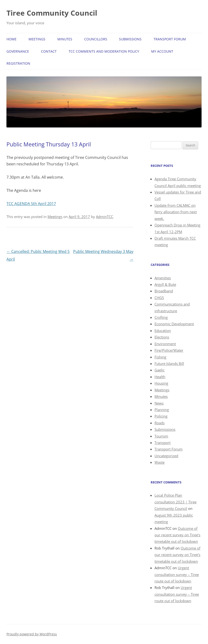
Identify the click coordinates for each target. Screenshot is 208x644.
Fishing (160, 357)
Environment (165, 344)
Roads (160, 423)
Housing (161, 383)
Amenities (163, 278)
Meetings (37, 39)
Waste (160, 462)
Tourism (161, 436)
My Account (162, 51)
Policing (161, 416)
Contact (49, 51)
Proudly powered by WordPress (32, 634)
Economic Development (174, 324)
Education (163, 331)
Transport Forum (170, 39)
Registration (18, 63)
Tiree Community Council (52, 13)
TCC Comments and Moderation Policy (104, 51)
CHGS (159, 298)
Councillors (96, 39)
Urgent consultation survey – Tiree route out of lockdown (177, 574)
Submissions (130, 39)
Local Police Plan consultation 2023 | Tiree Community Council (175, 502)
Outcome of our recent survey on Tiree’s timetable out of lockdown (177, 535)
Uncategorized (166, 456)
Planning (162, 410)
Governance (18, 51)
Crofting (161, 317)
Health (160, 377)
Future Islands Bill (169, 363)
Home (12, 39)
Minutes (65, 39)
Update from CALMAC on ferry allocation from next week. (176, 212)
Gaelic (160, 370)
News (159, 403)
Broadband (164, 291)
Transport (163, 443)
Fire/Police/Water (169, 350)
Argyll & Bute (165, 284)
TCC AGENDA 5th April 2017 (31, 204)
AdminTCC (104, 217)
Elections (162, 337)
